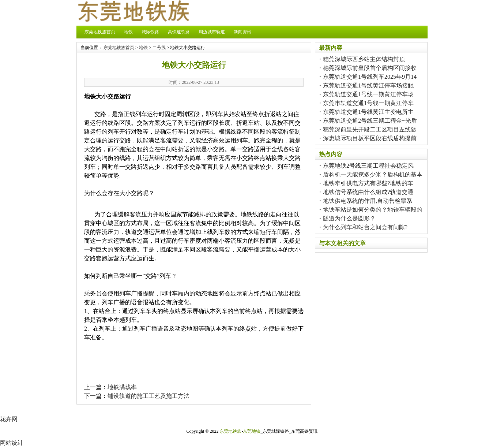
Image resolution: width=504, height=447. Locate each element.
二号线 (159, 48)
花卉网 (9, 419)
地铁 (128, 32)
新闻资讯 (242, 32)
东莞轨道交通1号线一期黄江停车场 (368, 94)
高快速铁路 (179, 32)
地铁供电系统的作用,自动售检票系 (368, 201)
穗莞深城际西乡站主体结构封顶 (364, 59)
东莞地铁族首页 (100, 32)
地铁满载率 (122, 387)
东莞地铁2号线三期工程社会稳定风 (368, 166)
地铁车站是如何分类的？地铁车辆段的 (373, 210)
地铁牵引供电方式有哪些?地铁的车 (368, 183)
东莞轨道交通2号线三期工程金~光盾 (370, 121)
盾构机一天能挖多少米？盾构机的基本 (373, 174)
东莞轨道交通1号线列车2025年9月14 (370, 77)
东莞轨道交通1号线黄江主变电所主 (368, 112)
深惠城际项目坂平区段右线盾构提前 (370, 138)
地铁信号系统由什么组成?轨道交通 (368, 192)
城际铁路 (150, 32)
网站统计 (12, 443)
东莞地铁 (252, 431)
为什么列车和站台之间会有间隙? (365, 227)
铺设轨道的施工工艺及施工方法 (148, 396)
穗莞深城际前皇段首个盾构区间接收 (370, 68)
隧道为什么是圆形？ (349, 218)
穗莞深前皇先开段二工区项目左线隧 (370, 129)
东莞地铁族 (230, 431)
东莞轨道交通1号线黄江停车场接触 (368, 85)
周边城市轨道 (212, 32)
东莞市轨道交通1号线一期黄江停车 (368, 103)
